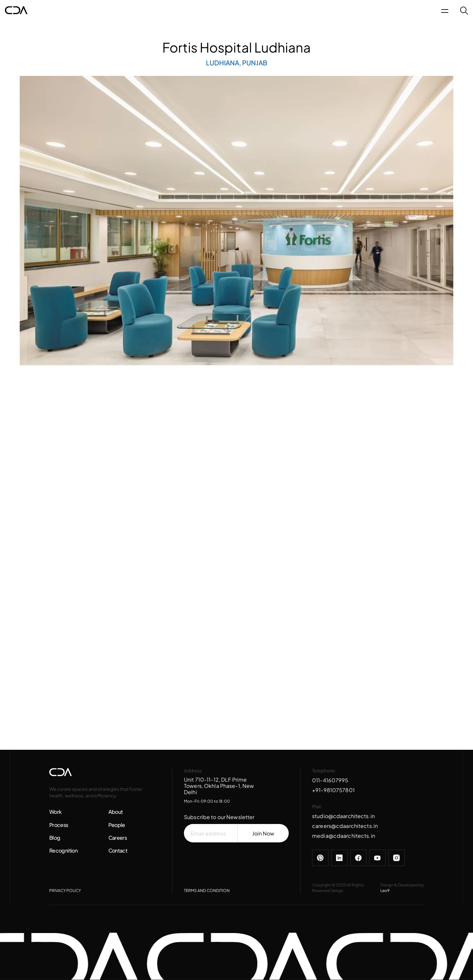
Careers (118, 838)
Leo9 (385, 891)
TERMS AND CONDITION (207, 891)
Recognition (63, 850)
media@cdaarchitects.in (344, 836)
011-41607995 (330, 780)
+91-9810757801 (333, 790)
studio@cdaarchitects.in (343, 816)
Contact (118, 850)
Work (55, 812)
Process (59, 825)
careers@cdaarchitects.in (345, 826)
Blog (55, 838)
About (116, 812)
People (117, 825)
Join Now (263, 833)
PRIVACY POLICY (65, 891)
